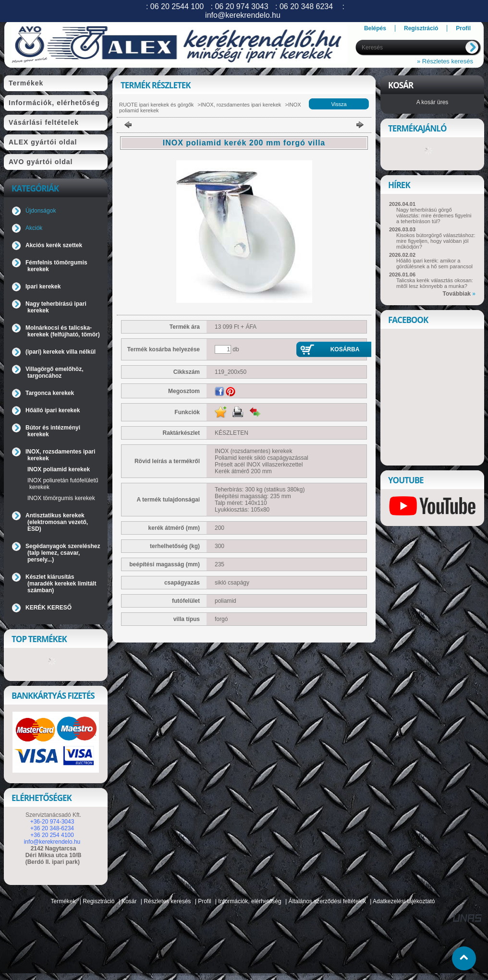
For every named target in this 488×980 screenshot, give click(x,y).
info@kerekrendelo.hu (52, 842)
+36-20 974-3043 (52, 822)
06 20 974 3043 (241, 6)
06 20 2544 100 (177, 6)
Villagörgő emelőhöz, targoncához (54, 372)
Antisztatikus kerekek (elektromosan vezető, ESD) (57, 522)
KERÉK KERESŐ (49, 608)
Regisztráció (98, 901)
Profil (204, 901)
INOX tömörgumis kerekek (61, 498)
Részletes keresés (167, 901)
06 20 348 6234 (306, 6)
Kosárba (345, 349)
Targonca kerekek (50, 393)
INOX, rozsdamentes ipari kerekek (241, 105)
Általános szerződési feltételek (327, 901)
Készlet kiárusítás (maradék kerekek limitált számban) (61, 584)
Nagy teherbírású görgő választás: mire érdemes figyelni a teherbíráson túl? (434, 215)
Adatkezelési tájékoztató (404, 901)
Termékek (63, 901)
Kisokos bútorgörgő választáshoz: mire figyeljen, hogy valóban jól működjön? (436, 241)
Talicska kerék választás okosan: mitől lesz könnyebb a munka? (435, 283)
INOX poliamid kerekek (59, 469)
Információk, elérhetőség (250, 901)
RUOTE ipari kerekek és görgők (156, 105)
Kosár (129, 901)
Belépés (375, 28)
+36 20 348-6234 (52, 828)
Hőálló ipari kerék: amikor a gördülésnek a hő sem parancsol (434, 263)
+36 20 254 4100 (52, 835)
